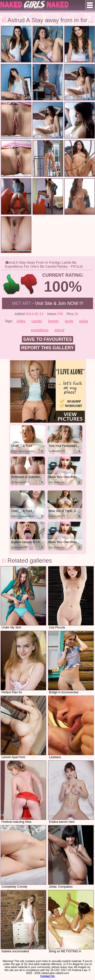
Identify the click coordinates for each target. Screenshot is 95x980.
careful (37, 321)
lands (69, 321)
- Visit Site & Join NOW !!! (48, 303)
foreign (53, 321)
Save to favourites (47, 339)
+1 (12, 284)
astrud (59, 330)
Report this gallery (47, 348)
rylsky (21, 321)
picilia (83, 321)
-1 (29, 284)
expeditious (40, 330)
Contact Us (47, 976)
